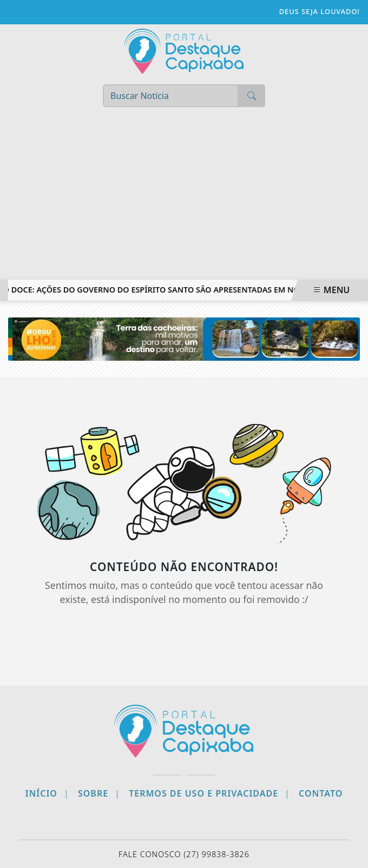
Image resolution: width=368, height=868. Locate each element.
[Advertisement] (184, 198)
